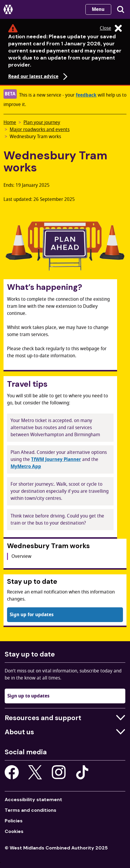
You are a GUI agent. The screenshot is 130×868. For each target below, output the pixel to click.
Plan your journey (42, 123)
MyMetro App (26, 467)
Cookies (14, 831)
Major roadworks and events (40, 130)
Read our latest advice (39, 77)
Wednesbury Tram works (35, 137)
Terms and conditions (31, 810)
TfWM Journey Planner (56, 459)
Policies (14, 821)
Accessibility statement (33, 800)
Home (10, 123)
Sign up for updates (32, 615)
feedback (86, 95)
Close (111, 28)
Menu (98, 9)
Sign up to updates (28, 696)
